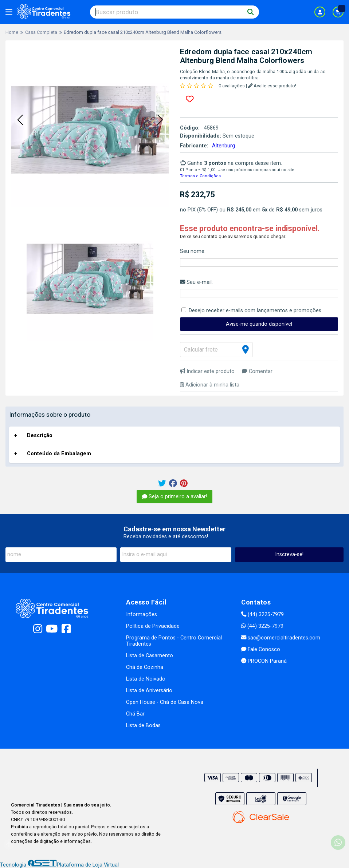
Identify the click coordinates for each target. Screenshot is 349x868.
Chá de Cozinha (145, 667)
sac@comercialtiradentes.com (281, 638)
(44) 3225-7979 (262, 615)
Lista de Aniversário (149, 691)
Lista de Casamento (150, 656)
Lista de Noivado (146, 679)
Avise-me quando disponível (259, 324)
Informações (142, 615)
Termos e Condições (200, 176)
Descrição (40, 435)
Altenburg (223, 146)
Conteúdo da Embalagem (59, 454)
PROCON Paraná (264, 661)
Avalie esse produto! (272, 86)
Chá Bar (135, 714)
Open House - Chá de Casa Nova (165, 702)
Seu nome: (193, 251)
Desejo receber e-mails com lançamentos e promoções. (256, 311)
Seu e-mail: (196, 282)
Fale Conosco (261, 649)
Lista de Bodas (143, 726)
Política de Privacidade (153, 626)
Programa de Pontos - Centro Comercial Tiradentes (174, 641)
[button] (20, 120)
